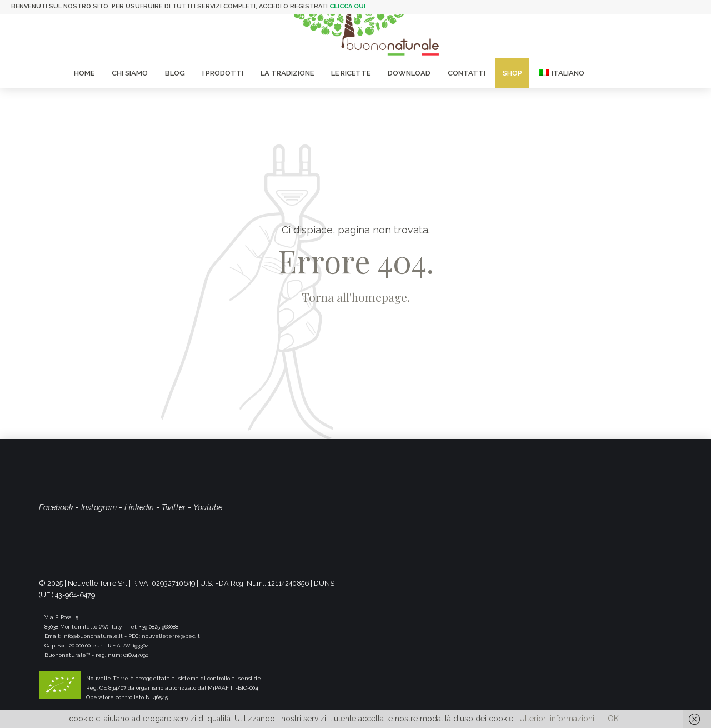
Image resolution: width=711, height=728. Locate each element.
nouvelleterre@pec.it (171, 636)
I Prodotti (223, 73)
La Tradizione (287, 73)
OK (613, 719)
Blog (175, 73)
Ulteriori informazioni (557, 719)
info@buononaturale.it (92, 636)
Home (84, 73)
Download (409, 73)
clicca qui (347, 6)
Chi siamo (130, 73)
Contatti (467, 73)
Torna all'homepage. (356, 297)
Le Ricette (351, 73)
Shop (512, 73)
